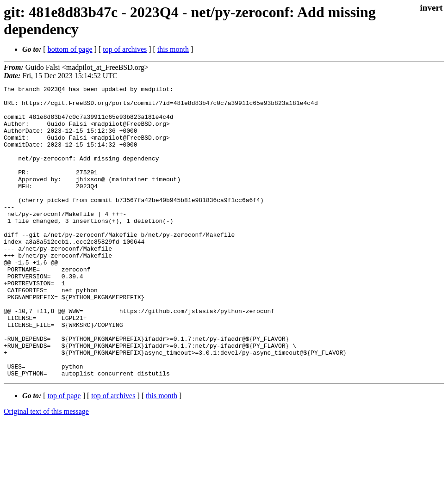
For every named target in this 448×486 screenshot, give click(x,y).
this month (173, 49)
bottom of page (70, 49)
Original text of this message (46, 470)
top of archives (125, 49)
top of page (64, 454)
